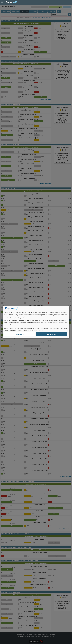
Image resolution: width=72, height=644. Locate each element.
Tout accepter (52, 334)
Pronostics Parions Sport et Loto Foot (11, 2)
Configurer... (20, 334)
